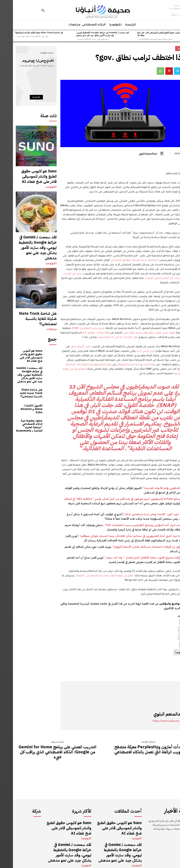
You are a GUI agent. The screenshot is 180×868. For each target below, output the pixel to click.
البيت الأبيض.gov (68, 347)
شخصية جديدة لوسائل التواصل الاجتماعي (121, 260)
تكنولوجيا (39, 177)
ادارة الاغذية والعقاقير (115, 365)
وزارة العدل (136, 365)
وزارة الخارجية (91, 365)
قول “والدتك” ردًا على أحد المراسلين (105, 337)
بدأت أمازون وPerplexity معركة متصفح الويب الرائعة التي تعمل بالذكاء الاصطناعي (135, 750)
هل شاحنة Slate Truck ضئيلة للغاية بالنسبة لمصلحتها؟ (26, 32)
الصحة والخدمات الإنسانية (67, 365)
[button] (30, 10)
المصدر (173, 671)
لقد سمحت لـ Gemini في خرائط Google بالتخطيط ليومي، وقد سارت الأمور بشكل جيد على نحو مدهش (90, 34)
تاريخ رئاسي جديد (133, 351)
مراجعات (39, 296)
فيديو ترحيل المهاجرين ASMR (75, 328)
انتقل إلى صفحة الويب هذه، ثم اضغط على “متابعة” (91, 576)
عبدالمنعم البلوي (135, 154)
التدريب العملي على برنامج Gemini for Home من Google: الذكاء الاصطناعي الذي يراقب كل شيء (45, 752)
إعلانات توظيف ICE (83, 333)
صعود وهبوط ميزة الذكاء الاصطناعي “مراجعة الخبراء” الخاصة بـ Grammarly (16, 384)
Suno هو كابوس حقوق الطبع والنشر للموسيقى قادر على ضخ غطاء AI (151, 34)
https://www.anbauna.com (156, 721)
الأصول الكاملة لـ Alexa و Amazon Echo (18, 368)
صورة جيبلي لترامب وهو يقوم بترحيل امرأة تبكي (136, 333)
